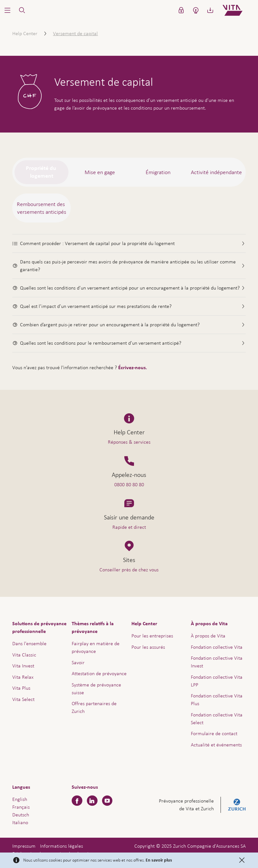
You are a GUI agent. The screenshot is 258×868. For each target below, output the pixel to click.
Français (21, 807)
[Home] (238, 10)
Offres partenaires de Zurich (94, 707)
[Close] (242, 860)
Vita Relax (23, 677)
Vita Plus (21, 688)
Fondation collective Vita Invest (217, 662)
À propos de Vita (208, 636)
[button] (7, 10)
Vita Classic (24, 655)
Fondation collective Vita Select (217, 719)
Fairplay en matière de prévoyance (96, 647)
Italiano (20, 822)
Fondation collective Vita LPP (217, 681)
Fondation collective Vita (217, 647)
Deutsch (21, 815)
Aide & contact (212, 851)
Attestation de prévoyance (99, 673)
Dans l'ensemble (29, 643)
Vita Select (23, 699)
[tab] (41, 172)
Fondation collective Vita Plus (217, 700)
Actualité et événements (216, 745)
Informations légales (62, 846)
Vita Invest (23, 666)
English (20, 799)
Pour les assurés (148, 647)
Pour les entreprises (152, 636)
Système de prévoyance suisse (96, 689)
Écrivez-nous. (133, 368)
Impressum (24, 846)
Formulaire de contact (214, 733)
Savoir (78, 662)
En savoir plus (159, 860)
